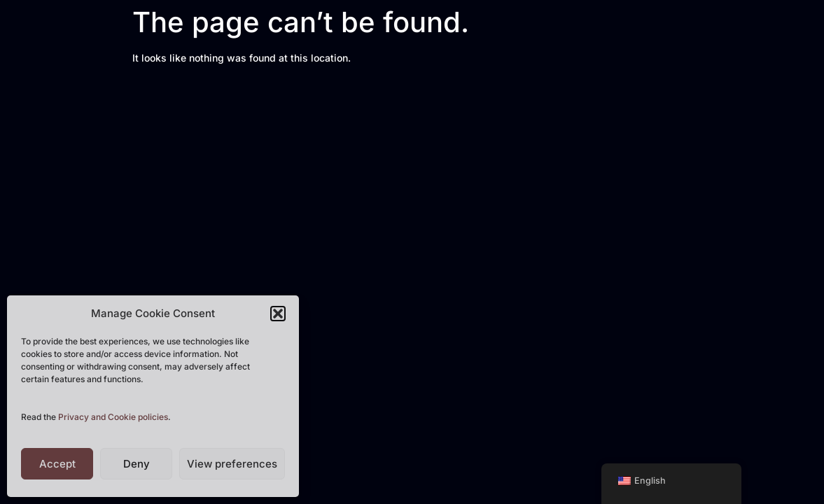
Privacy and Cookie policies (113, 417)
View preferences (232, 464)
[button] (278, 314)
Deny (137, 464)
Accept (57, 464)
